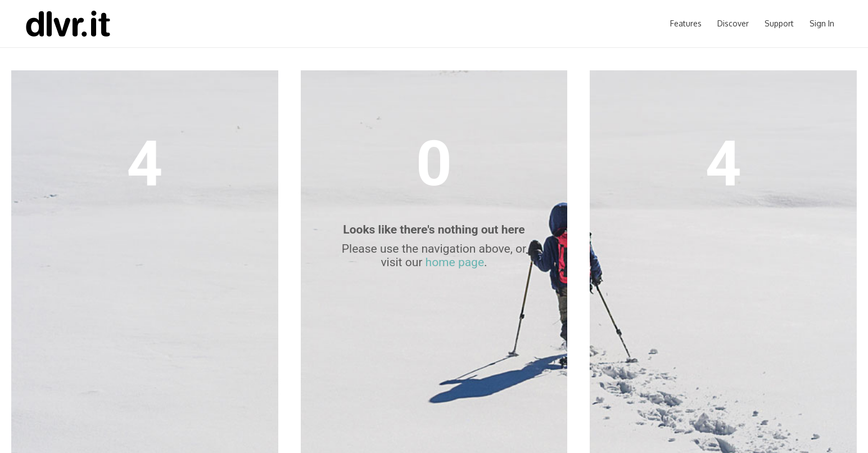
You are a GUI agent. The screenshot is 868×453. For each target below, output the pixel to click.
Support (779, 23)
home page (455, 262)
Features (686, 23)
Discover (733, 23)
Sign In (822, 23)
